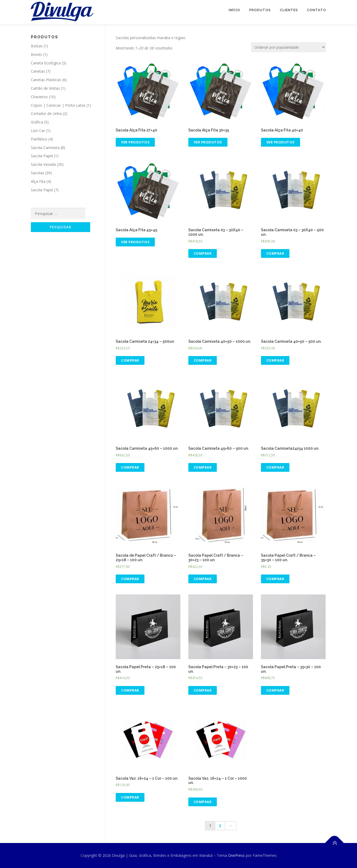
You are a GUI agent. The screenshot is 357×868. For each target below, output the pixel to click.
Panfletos (39, 139)
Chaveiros (39, 97)
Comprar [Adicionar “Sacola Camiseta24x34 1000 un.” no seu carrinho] (275, 467)
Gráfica (37, 122)
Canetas (38, 71)
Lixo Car (38, 131)
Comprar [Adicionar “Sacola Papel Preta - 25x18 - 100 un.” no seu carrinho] (130, 690)
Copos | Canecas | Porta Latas (58, 105)
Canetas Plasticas (46, 80)
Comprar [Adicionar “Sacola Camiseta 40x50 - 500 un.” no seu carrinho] (275, 360)
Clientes (289, 10)
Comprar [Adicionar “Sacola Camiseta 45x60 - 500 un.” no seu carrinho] (203, 467)
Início (234, 10)
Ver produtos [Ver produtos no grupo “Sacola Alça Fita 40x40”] (281, 142)
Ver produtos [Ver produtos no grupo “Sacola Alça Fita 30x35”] (208, 142)
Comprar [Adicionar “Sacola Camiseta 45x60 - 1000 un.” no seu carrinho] (130, 467)
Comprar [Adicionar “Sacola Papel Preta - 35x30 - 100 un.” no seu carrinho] (275, 690)
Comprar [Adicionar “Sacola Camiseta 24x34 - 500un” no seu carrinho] (130, 360)
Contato (317, 10)
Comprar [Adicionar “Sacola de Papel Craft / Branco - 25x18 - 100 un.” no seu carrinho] (130, 579)
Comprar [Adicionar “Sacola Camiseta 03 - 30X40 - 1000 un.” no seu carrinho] (203, 253)
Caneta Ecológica (46, 63)
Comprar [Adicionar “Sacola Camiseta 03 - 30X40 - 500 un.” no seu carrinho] (275, 253)
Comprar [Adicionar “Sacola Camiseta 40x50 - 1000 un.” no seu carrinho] (203, 360)
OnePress (236, 855)
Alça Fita (38, 181)
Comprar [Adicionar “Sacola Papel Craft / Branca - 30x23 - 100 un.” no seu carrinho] (203, 579)
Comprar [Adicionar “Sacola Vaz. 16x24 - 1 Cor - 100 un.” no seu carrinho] (130, 797)
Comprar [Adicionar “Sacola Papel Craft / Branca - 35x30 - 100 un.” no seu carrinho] (275, 579)
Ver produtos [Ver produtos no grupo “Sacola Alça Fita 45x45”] (135, 242)
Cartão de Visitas (45, 88)
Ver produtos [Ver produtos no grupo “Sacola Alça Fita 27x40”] (135, 142)
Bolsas (37, 46)
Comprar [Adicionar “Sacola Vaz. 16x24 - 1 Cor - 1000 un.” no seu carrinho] (203, 802)
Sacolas (38, 173)
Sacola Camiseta (45, 148)
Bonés (36, 54)
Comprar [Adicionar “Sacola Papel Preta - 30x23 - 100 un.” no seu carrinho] (203, 690)
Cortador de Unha (46, 113)
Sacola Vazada (43, 164)
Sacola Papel (42, 156)
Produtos (260, 10)
